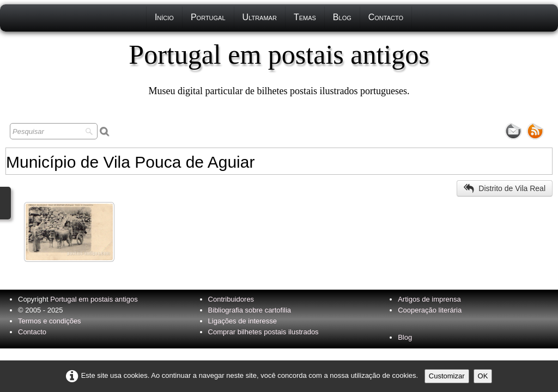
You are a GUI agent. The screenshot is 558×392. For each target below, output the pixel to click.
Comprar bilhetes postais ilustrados (263, 332)
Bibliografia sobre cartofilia (250, 310)
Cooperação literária (430, 310)
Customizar (447, 376)
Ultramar (260, 17)
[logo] (279, 68)
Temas (305, 17)
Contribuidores (231, 299)
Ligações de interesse (242, 321)
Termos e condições (50, 321)
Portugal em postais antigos (94, 299)
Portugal (208, 17)
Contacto (386, 17)
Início (164, 17)
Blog (342, 17)
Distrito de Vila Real (505, 188)
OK (483, 376)
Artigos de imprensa (429, 299)
